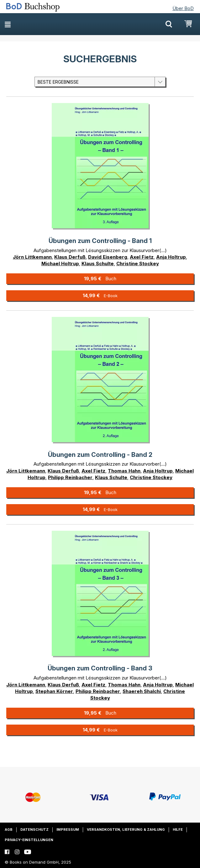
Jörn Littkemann (32, 257)
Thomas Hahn (124, 471)
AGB (9, 829)
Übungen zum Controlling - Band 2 (100, 455)
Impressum (68, 829)
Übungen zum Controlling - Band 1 (100, 241)
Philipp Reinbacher (70, 477)
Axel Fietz (142, 257)
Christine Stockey (138, 263)
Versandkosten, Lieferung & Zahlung (126, 829)
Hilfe (178, 829)
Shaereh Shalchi (142, 691)
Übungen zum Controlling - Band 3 (100, 668)
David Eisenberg (108, 257)
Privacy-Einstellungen (29, 840)
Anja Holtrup (171, 257)
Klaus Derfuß (70, 257)
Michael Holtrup (60, 263)
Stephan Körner (54, 691)
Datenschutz (34, 829)
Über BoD (183, 8)
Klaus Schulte (98, 263)
